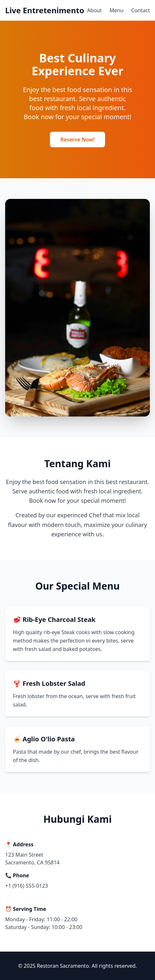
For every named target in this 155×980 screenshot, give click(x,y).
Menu (116, 10)
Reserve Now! (77, 139)
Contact (140, 10)
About (94, 10)
